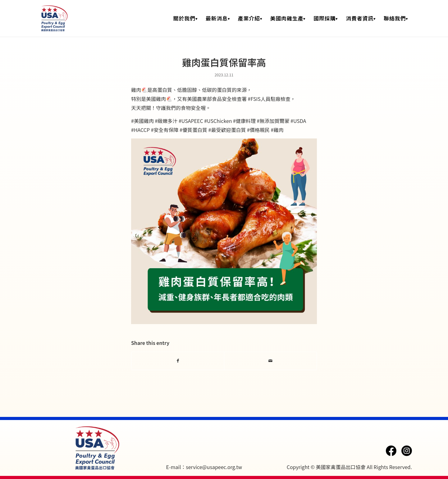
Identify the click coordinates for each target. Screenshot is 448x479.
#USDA (298, 121)
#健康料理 (244, 121)
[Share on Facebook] (178, 361)
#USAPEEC (191, 121)
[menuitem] (185, 18)
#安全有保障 (165, 130)
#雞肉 (277, 130)
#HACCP (140, 130)
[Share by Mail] (270, 361)
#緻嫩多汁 (166, 121)
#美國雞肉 (142, 121)
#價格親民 (258, 130)
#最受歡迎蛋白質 (227, 130)
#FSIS (254, 99)
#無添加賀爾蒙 (273, 121)
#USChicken (218, 121)
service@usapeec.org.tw (214, 467)
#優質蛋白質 (193, 130)
